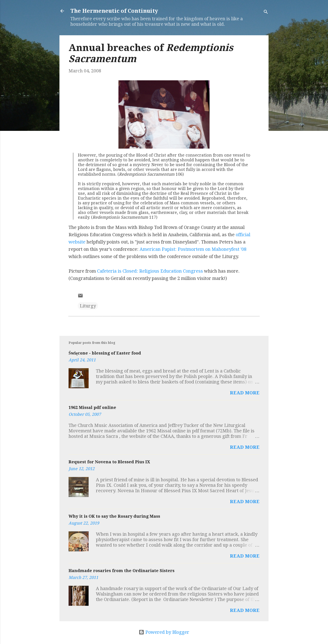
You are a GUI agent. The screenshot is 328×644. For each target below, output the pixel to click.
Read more (245, 393)
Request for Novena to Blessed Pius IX (109, 462)
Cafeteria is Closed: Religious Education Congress (150, 271)
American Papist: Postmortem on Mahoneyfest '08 (193, 249)
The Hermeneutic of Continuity (114, 11)
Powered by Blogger (164, 632)
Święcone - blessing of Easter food (105, 353)
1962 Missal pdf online (92, 407)
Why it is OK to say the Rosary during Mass (114, 516)
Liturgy (88, 306)
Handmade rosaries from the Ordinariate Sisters (122, 571)
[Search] (266, 12)
